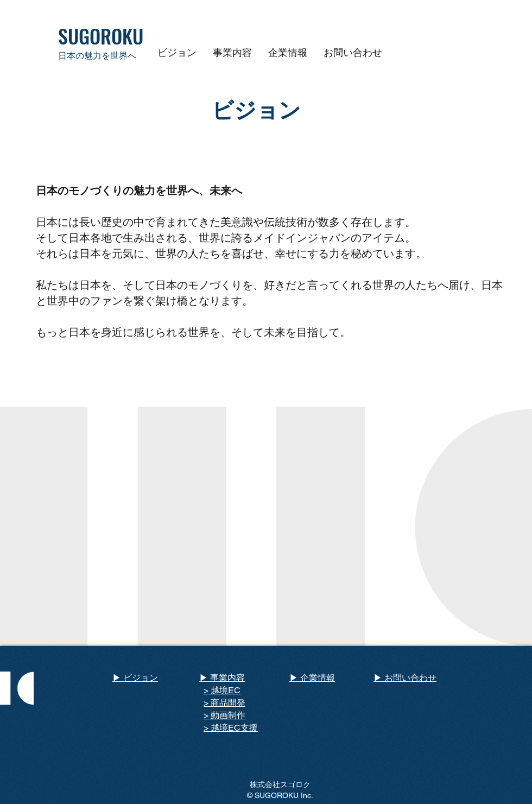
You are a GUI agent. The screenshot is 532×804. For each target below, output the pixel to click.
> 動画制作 (224, 715)
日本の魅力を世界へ (97, 56)
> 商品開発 (224, 703)
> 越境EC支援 (231, 728)
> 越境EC (222, 690)
